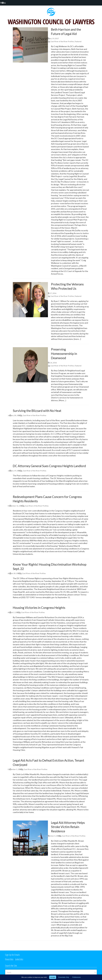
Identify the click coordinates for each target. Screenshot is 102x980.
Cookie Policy (19, 959)
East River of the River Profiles (62, 41)
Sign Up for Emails (12, 955)
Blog (48, 41)
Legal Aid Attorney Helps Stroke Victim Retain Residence (68, 827)
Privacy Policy (9, 959)
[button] (5, 3)
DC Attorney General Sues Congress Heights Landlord (49, 466)
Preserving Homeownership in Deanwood (64, 354)
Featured (78, 41)
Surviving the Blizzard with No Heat (37, 411)
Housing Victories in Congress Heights (39, 608)
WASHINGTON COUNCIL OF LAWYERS (51, 22)
